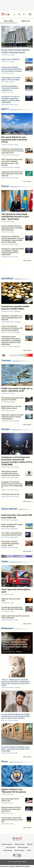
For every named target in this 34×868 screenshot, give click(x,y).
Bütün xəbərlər (27, 182)
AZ (24, 14)
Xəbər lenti (25, 21)
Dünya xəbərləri (9, 509)
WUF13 (5, 109)
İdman (5, 761)
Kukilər (29, 850)
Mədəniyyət (7, 628)
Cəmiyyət (6, 360)
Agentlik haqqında (7, 844)
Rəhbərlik (30, 844)
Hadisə (5, 561)
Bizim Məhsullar (11, 847)
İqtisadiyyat (7, 278)
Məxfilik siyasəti (19, 850)
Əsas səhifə (8, 21)
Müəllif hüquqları (23, 847)
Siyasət (5, 186)
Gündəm (6, 429)
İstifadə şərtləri (8, 850)
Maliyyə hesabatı (20, 844)
